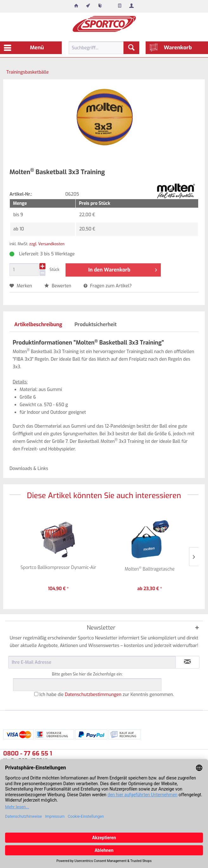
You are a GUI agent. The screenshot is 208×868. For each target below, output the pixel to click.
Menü (24, 47)
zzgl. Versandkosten (47, 244)
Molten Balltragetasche (150, 569)
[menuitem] (76, 6)
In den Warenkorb (123, 269)
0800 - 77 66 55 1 (28, 753)
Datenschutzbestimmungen (93, 695)
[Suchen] (131, 48)
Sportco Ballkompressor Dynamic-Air (58, 568)
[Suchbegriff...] (104, 48)
